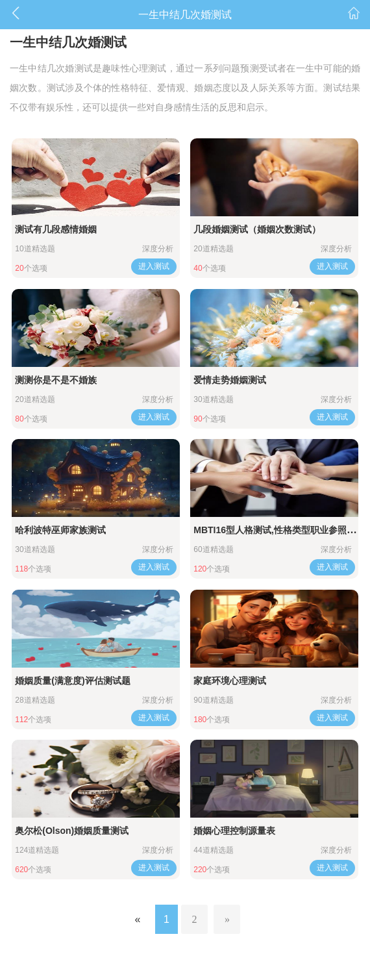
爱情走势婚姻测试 (230, 380)
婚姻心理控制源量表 (234, 831)
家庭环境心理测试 (230, 681)
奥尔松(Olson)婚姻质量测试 (72, 831)
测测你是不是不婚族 (56, 380)
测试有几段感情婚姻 (56, 229)
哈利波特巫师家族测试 (60, 530)
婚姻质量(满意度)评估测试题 (72, 681)
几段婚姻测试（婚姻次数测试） (257, 229)
